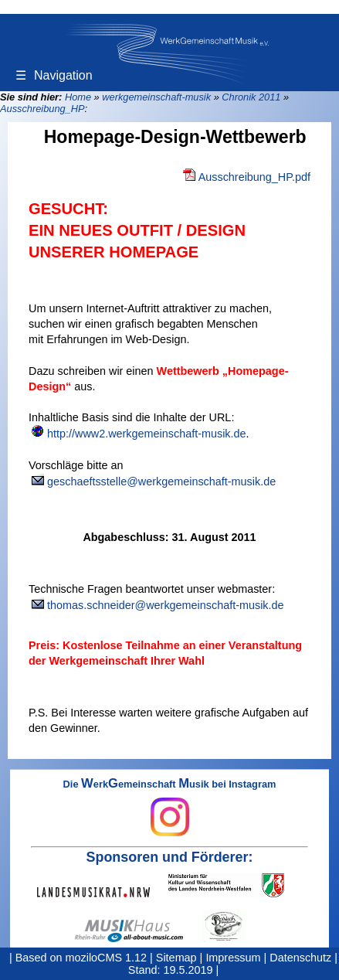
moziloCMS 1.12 (107, 958)
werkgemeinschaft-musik (156, 97)
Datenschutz (300, 958)
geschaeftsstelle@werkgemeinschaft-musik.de (161, 481)
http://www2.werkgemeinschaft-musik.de (147, 434)
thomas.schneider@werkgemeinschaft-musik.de (166, 605)
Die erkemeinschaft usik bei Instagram (170, 808)
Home (78, 97)
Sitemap (176, 958)
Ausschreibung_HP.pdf (254, 177)
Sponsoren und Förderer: (170, 857)
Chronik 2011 (251, 97)
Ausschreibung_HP (42, 109)
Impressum (233, 958)
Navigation (54, 75)
